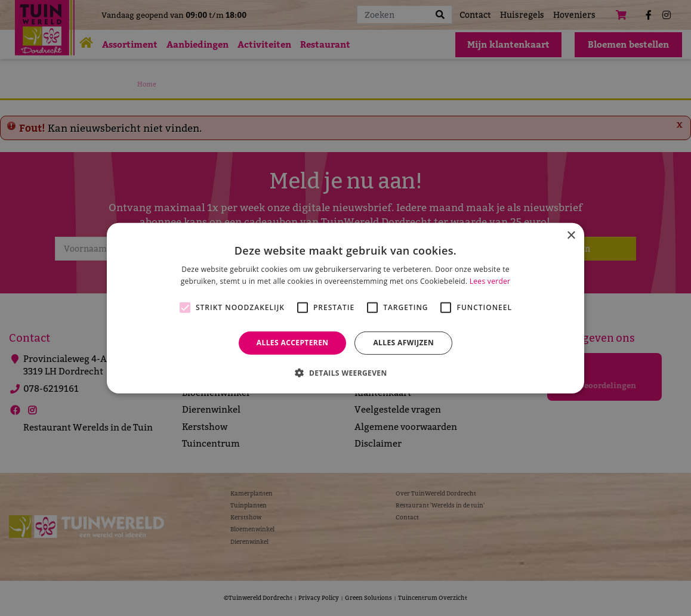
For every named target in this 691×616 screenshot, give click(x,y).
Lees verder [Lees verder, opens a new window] (490, 281)
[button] (345, 373)
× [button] (571, 235)
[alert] (345, 308)
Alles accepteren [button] (293, 343)
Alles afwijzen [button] (403, 343)
